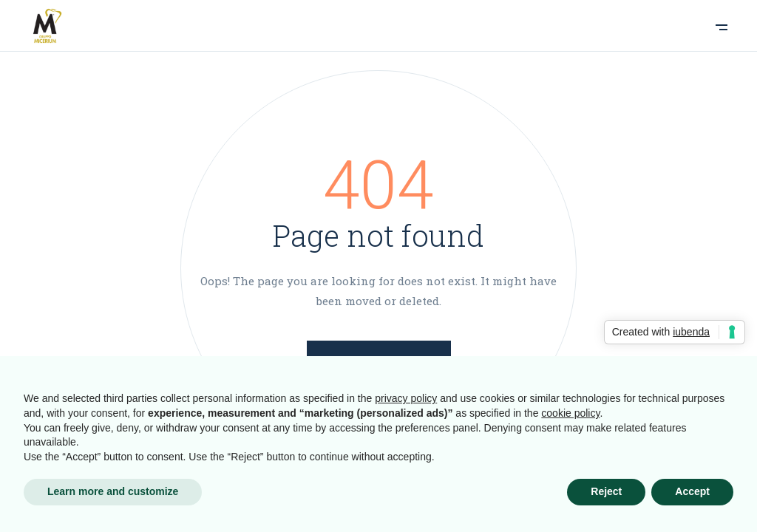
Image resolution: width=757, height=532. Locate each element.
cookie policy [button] (570, 413)
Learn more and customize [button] (113, 491)
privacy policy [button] (406, 398)
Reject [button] (606, 491)
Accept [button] (692, 491)
